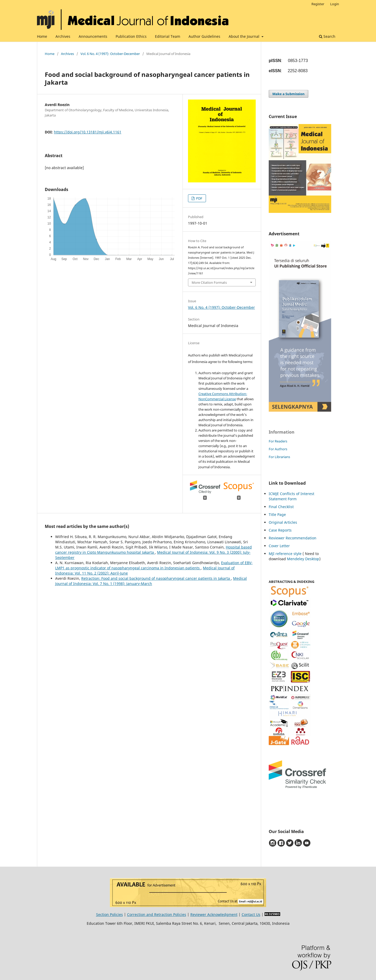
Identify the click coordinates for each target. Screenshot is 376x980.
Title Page (277, 514)
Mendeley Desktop (303, 559)
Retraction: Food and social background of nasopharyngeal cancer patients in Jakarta (156, 578)
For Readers (278, 441)
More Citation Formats (209, 282)
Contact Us (251, 914)
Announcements (93, 36)
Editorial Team (168, 36)
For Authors (278, 449)
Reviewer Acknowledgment (214, 914)
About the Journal (245, 36)
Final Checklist (281, 507)
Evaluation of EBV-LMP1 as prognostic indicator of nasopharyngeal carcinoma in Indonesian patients (154, 565)
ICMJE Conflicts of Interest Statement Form (292, 496)
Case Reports (280, 530)
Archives (63, 36)
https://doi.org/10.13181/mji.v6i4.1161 (88, 132)
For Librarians (279, 457)
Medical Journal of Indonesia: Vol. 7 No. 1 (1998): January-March (151, 581)
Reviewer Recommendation (293, 538)
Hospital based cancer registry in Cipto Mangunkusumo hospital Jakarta (153, 550)
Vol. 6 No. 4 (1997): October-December (110, 54)
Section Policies (109, 914)
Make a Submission (289, 94)
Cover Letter (279, 546)
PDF (199, 198)
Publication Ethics (131, 36)
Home (42, 36)
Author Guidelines (204, 36)
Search (327, 36)
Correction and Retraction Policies (157, 914)
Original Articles (283, 522)
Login (335, 4)
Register (318, 4)
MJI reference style (285, 554)
